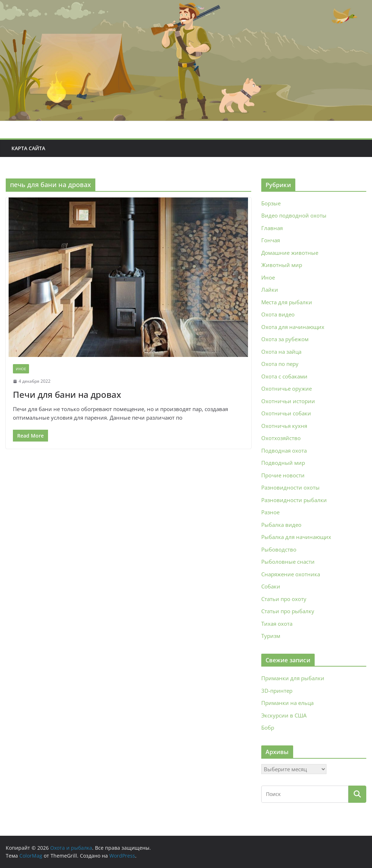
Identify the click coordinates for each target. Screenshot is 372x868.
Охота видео (278, 314)
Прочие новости (283, 475)
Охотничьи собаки (286, 413)
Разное (270, 512)
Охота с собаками (284, 376)
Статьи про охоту (284, 599)
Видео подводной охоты (294, 215)
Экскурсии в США (284, 715)
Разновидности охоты (290, 487)
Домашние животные (290, 253)
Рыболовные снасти (288, 562)
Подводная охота (284, 450)
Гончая (271, 240)
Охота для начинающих (293, 327)
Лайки (270, 290)
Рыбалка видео (281, 525)
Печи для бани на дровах (67, 394)
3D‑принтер (277, 691)
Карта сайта (28, 148)
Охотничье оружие (287, 388)
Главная (272, 228)
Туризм (271, 636)
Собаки (271, 586)
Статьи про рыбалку (288, 611)
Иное (21, 369)
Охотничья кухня (284, 426)
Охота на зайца (281, 352)
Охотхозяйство (281, 438)
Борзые (271, 203)
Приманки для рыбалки (293, 678)
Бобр (268, 728)
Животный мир (282, 265)
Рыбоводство (279, 549)
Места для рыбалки (287, 302)
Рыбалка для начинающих (296, 537)
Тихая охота (277, 624)
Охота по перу (280, 364)
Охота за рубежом (285, 339)
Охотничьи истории (288, 401)
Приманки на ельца (287, 703)
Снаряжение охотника (291, 574)
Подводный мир (283, 463)
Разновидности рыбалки (294, 500)
